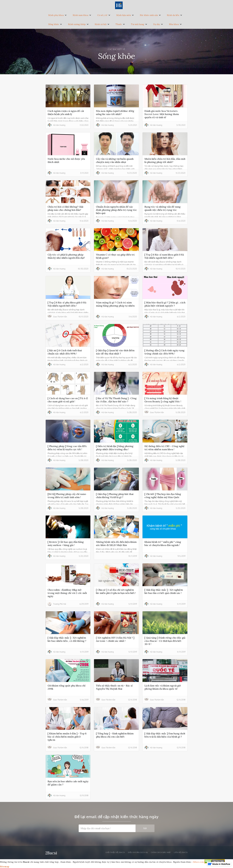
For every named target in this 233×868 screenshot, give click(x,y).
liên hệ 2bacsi (181, 852)
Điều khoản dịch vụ (138, 852)
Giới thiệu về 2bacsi (115, 852)
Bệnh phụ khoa (56, 15)
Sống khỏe (54, 24)
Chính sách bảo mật (161, 852)
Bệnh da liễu (173, 15)
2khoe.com (198, 862)
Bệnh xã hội (101, 24)
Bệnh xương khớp (77, 24)
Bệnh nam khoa (80, 15)
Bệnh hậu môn (124, 15)
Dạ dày (157, 24)
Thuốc (119, 24)
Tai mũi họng (138, 24)
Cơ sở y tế (102, 15)
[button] (58, 15)
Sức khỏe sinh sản (149, 15)
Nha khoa (174, 24)
